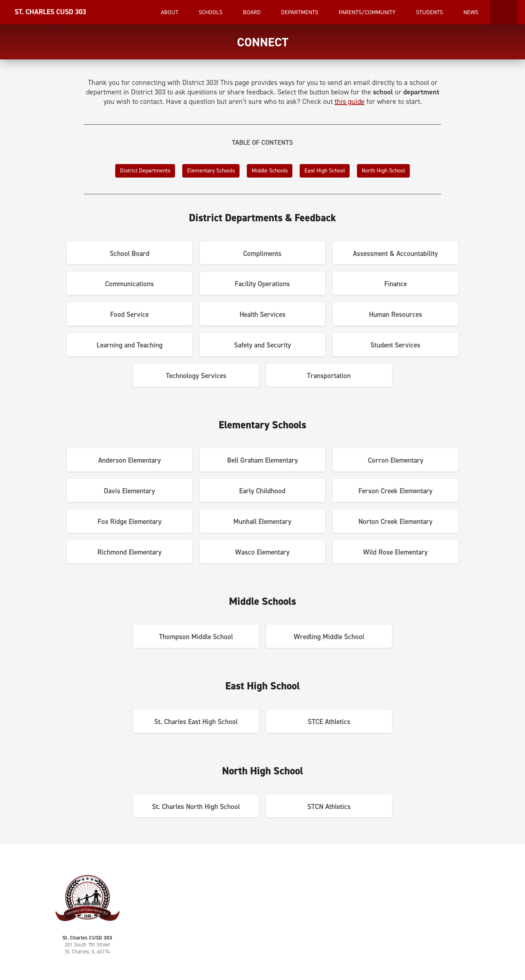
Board (252, 12)
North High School (383, 170)
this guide (350, 101)
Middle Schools (270, 170)
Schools (211, 12)
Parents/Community (368, 12)
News (472, 12)
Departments (300, 12)
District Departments (145, 170)
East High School (325, 170)
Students (430, 12)
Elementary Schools (211, 170)
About (170, 12)
